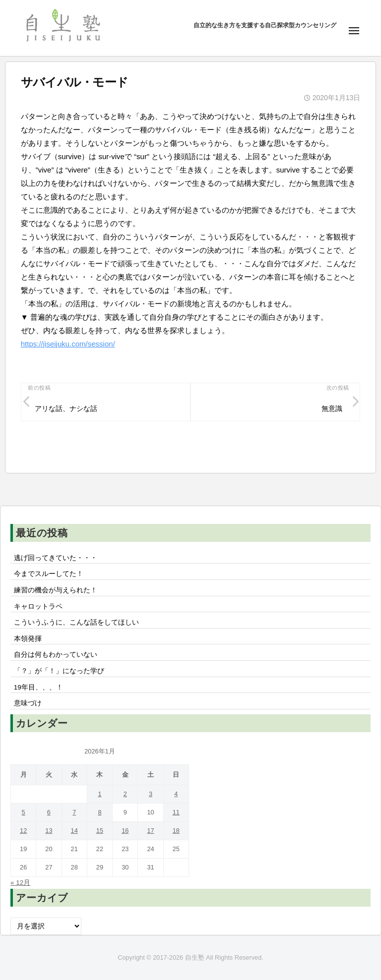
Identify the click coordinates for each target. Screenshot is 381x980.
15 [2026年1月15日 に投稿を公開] (100, 831)
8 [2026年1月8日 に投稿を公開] (99, 812)
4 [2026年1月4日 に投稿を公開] (176, 794)
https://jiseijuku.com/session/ (68, 344)
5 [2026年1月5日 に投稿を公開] (24, 812)
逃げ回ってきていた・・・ (56, 558)
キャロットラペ (38, 606)
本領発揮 (28, 639)
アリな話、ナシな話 (66, 409)
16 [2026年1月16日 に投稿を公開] (125, 831)
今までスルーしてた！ (49, 574)
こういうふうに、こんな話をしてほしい (76, 622)
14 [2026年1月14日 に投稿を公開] (74, 831)
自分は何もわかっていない (56, 655)
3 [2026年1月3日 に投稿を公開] (151, 794)
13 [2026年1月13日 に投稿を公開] (49, 831)
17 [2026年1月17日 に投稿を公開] (150, 831)
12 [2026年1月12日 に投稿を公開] (23, 831)
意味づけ (31, 703)
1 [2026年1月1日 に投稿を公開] (99, 794)
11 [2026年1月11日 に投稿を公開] (176, 812)
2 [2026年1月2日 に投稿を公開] (125, 794)
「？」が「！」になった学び (59, 671)
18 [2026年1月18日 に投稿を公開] (176, 831)
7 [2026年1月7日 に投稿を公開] (74, 812)
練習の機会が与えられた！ (56, 590)
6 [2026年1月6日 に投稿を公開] (49, 812)
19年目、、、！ (38, 687)
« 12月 (20, 883)
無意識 (332, 409)
